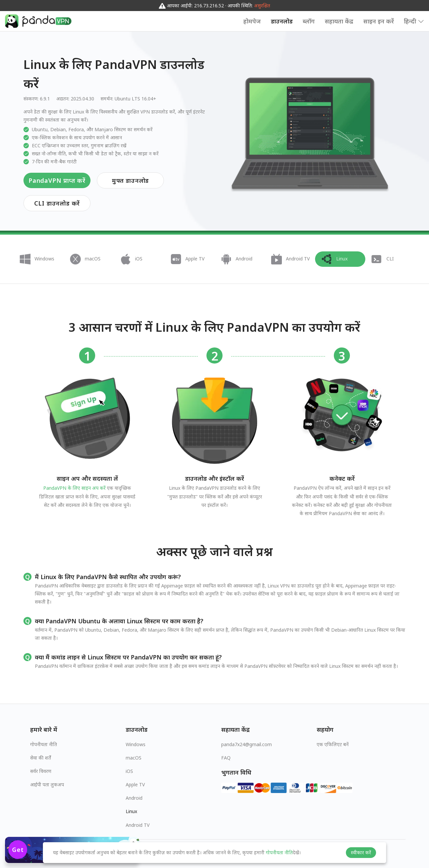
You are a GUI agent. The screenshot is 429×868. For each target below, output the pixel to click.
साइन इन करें (379, 21)
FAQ (226, 758)
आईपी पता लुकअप (47, 784)
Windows (136, 744)
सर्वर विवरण (41, 771)
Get (18, 850)
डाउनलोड (282, 21)
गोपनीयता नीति (44, 744)
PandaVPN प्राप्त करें (57, 180)
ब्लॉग (309, 21)
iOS (129, 771)
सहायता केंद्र (339, 21)
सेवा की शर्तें (41, 758)
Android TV (138, 825)
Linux (131, 811)
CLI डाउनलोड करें (57, 203)
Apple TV (135, 784)
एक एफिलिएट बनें (333, 744)
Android (134, 798)
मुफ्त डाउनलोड (130, 180)
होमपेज (252, 21)
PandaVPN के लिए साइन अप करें (74, 488)
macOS (134, 758)
